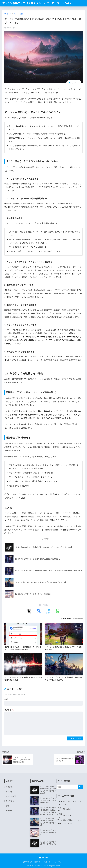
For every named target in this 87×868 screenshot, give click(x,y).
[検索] (80, 787)
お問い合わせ (28, 862)
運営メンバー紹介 (41, 862)
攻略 (7, 806)
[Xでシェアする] (29, 611)
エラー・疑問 (78, 618)
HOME (43, 857)
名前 (6, 699)
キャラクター (11, 801)
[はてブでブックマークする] (48, 611)
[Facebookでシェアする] (39, 611)
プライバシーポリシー (57, 862)
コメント (9, 710)
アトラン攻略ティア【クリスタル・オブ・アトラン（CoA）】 (39, 3)
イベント (9, 792)
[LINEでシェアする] (58, 611)
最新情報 (9, 810)
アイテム (9, 787)
